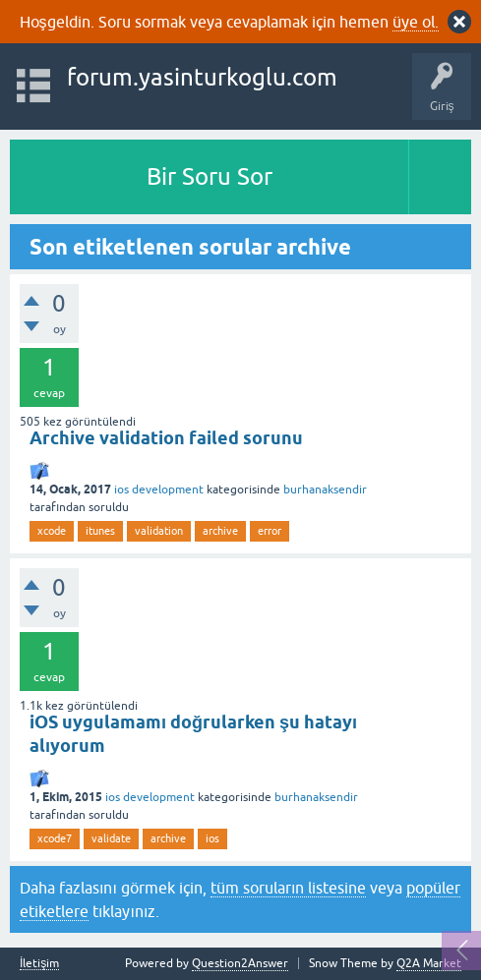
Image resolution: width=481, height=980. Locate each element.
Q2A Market (429, 963)
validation (159, 531)
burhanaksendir (325, 490)
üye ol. (416, 22)
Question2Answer (240, 963)
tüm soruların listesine (288, 888)
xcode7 (55, 838)
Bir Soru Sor (210, 176)
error (270, 531)
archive (220, 531)
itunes (100, 531)
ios (212, 838)
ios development (159, 490)
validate (111, 838)
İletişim (39, 964)
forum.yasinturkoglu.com (202, 77)
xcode (52, 531)
